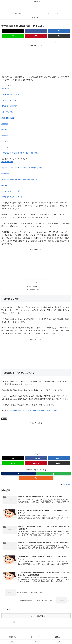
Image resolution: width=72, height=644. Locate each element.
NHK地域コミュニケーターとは (13, 197)
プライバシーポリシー (36, 638)
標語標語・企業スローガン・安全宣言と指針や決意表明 (22, 168)
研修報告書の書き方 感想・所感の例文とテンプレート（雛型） (36, 411)
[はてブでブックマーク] (59, 31)
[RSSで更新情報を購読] (36, 479)
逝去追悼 (5, 135)
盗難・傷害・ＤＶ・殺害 (10, 94)
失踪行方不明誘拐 (8, 118)
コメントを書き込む (36, 617)
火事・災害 (5, 89)
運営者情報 (12, 638)
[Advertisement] (36, 60)
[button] (59, 36)
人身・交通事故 (7, 112)
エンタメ (5, 141)
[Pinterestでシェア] (36, 36)
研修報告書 (5, 173)
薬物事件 (5, 124)
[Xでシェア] (13, 31)
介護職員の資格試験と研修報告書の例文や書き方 (19, 179)
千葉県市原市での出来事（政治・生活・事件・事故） (21, 153)
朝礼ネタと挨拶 (7, 162)
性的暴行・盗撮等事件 (10, 106)
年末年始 (5, 185)
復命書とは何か (32, 287)
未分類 (4, 419)
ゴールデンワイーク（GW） (12, 191)
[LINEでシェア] (13, 36)
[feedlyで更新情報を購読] (53, 474)
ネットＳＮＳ (6, 147)
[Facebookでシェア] (36, 31)
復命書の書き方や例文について (37, 290)
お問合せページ (60, 638)
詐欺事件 (5, 130)
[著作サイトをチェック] (19, 474)
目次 (33, 283)
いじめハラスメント (9, 100)
